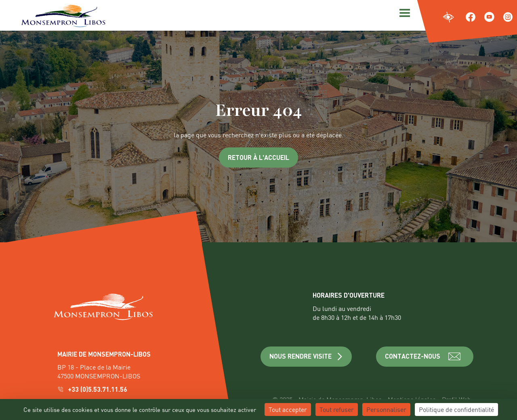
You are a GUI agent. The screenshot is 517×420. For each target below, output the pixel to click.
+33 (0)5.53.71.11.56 (93, 389)
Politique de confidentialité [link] (456, 409)
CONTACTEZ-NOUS (425, 357)
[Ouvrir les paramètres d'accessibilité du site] (449, 18)
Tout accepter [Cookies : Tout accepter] (288, 409)
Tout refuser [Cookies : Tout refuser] (337, 409)
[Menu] (404, 12)
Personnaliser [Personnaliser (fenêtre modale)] (386, 409)
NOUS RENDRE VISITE (306, 356)
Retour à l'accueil (258, 157)
